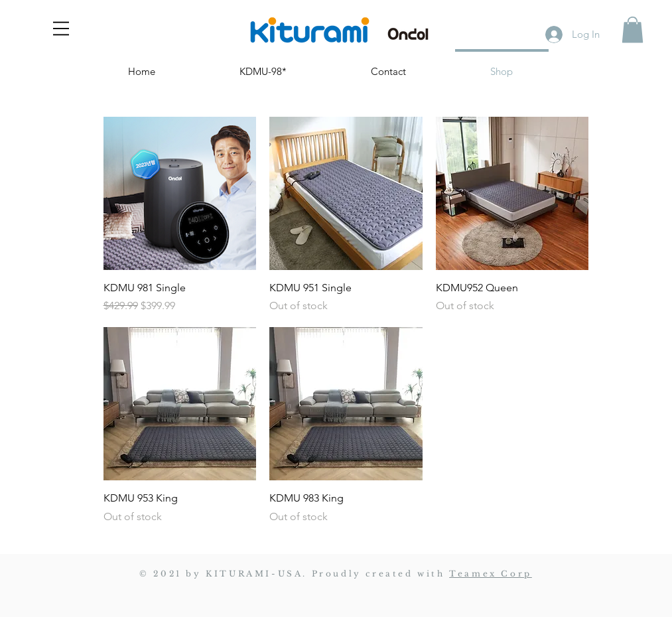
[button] (61, 29)
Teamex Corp (491, 574)
